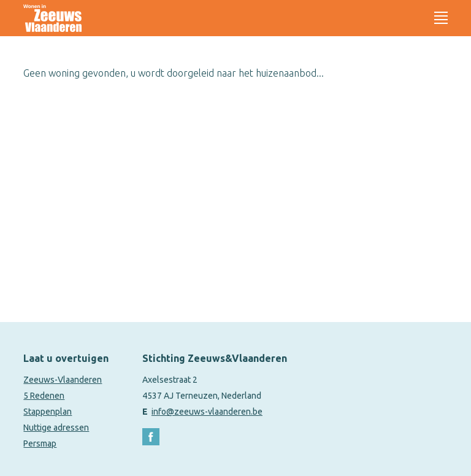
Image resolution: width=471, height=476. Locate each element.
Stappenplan (48, 412)
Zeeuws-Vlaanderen (63, 380)
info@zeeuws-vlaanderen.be (207, 412)
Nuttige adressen (56, 428)
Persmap (40, 443)
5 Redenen (44, 396)
